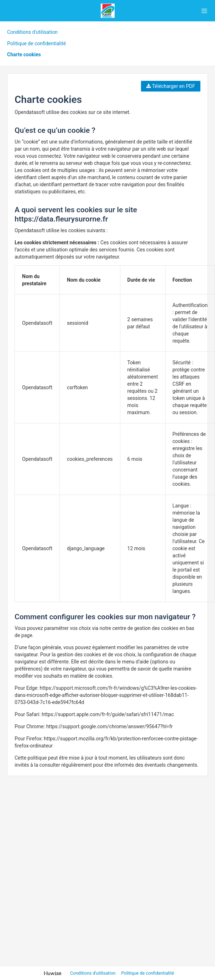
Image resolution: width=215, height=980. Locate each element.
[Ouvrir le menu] (204, 11)
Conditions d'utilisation (32, 32)
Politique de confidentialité (36, 43)
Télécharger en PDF (171, 86)
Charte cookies (24, 54)
